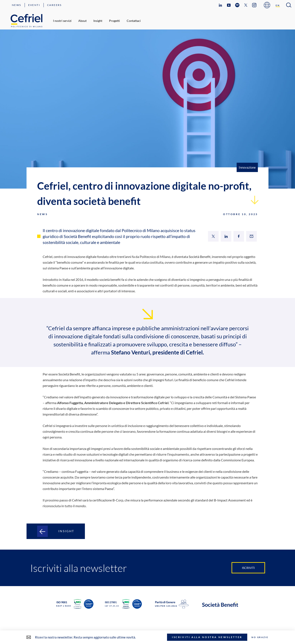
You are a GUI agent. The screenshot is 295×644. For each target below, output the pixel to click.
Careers (54, 5)
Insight (98, 21)
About (82, 21)
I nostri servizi (62, 21)
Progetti (114, 21)
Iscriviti (248, 568)
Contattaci (134, 21)
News (17, 5)
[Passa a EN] (278, 5)
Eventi (34, 5)
